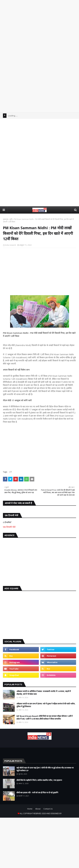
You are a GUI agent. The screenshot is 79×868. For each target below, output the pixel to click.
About (38, 809)
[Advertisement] (39, 29)
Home (30, 809)
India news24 (10, 245)
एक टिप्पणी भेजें (9, 527)
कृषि (11, 219)
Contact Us (48, 809)
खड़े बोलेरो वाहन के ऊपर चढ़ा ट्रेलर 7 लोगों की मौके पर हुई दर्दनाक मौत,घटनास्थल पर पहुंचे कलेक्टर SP (45, 769)
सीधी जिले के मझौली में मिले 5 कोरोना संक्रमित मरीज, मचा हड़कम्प (39, 780)
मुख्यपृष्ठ (6, 219)
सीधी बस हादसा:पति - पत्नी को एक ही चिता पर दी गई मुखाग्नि (37, 793)
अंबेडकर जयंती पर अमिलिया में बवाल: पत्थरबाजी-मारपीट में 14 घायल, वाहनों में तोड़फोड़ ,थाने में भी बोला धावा (44, 693)
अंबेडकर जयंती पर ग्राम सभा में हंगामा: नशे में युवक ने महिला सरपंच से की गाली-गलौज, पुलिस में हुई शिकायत (46, 705)
